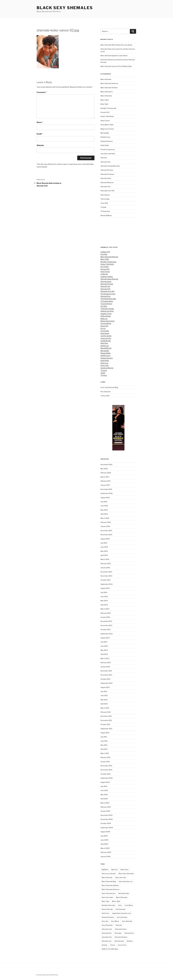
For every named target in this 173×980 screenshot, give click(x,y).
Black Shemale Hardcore (109, 83)
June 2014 (104, 596)
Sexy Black (115, 921)
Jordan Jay (104, 274)
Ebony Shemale (107, 909)
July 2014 (104, 592)
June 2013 (104, 646)
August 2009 (105, 832)
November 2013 (106, 625)
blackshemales (124, 893)
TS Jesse (104, 370)
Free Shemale (120, 909)
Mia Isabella (105, 133)
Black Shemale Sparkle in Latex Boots (114, 56)
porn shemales (122, 917)
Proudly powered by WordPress (47, 975)
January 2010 (105, 811)
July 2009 (104, 836)
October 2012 (105, 679)
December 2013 (106, 621)
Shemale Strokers (121, 937)
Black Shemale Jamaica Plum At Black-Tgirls (116, 66)
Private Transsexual (108, 149)
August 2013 (105, 638)
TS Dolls (103, 207)
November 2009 (107, 819)
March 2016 (105, 518)
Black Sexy (125, 869)
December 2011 (106, 716)
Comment (42, 92)
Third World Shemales (108, 299)
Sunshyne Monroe (107, 368)
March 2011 (105, 753)
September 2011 (106, 729)
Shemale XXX (105, 187)
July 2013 (104, 642)
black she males (107, 897)
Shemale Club (105, 162)
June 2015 (104, 547)
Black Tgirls (105, 100)
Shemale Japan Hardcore (109, 279)
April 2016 (104, 514)
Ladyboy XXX (105, 252)
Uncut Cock (122, 945)
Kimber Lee (105, 346)
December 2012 (106, 671)
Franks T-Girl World (107, 264)
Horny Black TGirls (107, 125)
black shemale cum (126, 881)
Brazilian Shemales (108, 905)
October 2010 (106, 774)
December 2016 (106, 489)
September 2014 (107, 584)
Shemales (118, 933)
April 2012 (104, 704)
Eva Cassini (105, 267)
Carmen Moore (106, 323)
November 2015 (106, 535)
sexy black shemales (108, 154)
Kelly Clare (104, 343)
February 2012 (106, 712)
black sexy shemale (109, 873)
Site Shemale (119, 941)
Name (40, 122)
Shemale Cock (107, 929)
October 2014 (105, 580)
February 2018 (106, 473)
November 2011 (106, 720)
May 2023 (104, 469)
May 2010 (104, 795)
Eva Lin (103, 328)
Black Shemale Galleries (110, 885)
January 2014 (105, 617)
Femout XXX (105, 112)
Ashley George (106, 316)
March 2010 (105, 803)
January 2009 (105, 856)
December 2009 (106, 815)
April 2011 (104, 749)
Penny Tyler (105, 365)
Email (40, 134)
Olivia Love (104, 363)
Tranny (113, 945)
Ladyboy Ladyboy (107, 276)
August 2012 (105, 687)
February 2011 (106, 757)
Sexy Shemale (127, 921)
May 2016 (104, 510)
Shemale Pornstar (107, 170)
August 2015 (105, 539)
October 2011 (105, 724)
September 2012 (106, 683)
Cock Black (129, 905)
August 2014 (105, 588)
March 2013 (105, 658)
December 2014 (106, 572)
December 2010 (106, 766)
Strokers (130, 941)
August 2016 (105, 498)
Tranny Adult (105, 396)
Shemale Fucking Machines (110, 166)
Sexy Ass (105, 921)
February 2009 (106, 852)
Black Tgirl (105, 901)
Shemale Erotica (121, 929)
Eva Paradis (105, 331)
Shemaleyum (105, 195)
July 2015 (104, 543)
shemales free (107, 937)
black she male (121, 877)
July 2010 (104, 786)
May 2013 (104, 650)
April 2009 (104, 844)
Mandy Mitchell (106, 348)
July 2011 (104, 737)
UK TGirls (104, 306)
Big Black (105, 869)
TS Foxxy (104, 375)
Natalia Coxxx (105, 137)
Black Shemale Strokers (109, 88)
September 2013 (107, 634)
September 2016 (107, 493)
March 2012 (105, 708)
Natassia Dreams (107, 141)
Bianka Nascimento (108, 321)
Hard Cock (105, 913)
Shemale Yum (105, 286)
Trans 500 (104, 203)
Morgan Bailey (106, 353)
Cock (120, 905)
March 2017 (105, 477)
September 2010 (107, 778)
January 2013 (105, 667)
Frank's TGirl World (107, 116)
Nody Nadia (105, 145)
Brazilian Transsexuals (108, 108)
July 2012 (104, 691)
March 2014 (105, 609)
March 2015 (105, 559)
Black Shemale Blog (109, 881)
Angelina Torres (106, 314)
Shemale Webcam (107, 182)
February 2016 (106, 522)
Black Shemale (106, 79)
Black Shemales (106, 96)
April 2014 (104, 605)
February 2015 (106, 563)
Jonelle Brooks (106, 341)
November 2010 (106, 770)
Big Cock (115, 869)
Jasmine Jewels (106, 336)
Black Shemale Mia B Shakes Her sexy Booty (116, 45)
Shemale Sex (129, 933)
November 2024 (106, 465)
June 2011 (104, 741)
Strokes (104, 945)
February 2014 (106, 613)
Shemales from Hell (107, 191)
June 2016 (104, 506)
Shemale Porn (105, 296)
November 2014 (106, 576)
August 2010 (105, 782)
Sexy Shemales (107, 925)
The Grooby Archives (108, 294)
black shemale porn (109, 893)
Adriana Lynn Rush (107, 311)
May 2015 (104, 551)
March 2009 (105, 848)
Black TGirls (105, 259)
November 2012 (106, 675)
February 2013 (106, 662)
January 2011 (105, 762)
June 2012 (104, 695)
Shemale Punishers (107, 174)
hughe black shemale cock (122, 913)
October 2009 (106, 823)
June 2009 (104, 840)
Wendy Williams (106, 215)
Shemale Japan (106, 281)
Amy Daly (104, 254)
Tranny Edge (105, 199)
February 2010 (106, 807)
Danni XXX (104, 326)
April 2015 (104, 555)
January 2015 (105, 568)
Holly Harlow (105, 333)
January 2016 (105, 526)
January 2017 (105, 485)
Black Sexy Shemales (65, 8)
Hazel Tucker (105, 121)
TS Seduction (105, 211)
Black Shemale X (107, 92)
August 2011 (105, 733)
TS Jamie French (106, 304)
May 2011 (104, 745)
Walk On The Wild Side (110, 949)
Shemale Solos (106, 178)
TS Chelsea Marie (107, 301)
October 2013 (105, 629)
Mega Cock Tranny (107, 129)
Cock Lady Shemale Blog (109, 387)
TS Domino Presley (107, 309)
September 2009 (107, 828)
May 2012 (104, 700)
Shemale (104, 158)
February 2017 (106, 481)
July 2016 (104, 502)
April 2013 (104, 654)
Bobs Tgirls (104, 104)
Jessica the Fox (106, 338)
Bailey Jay (104, 319)
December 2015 (106, 530)
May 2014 (104, 601)
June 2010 (104, 790)
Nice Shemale (105, 392)
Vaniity (103, 373)
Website (40, 145)
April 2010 (104, 799)
